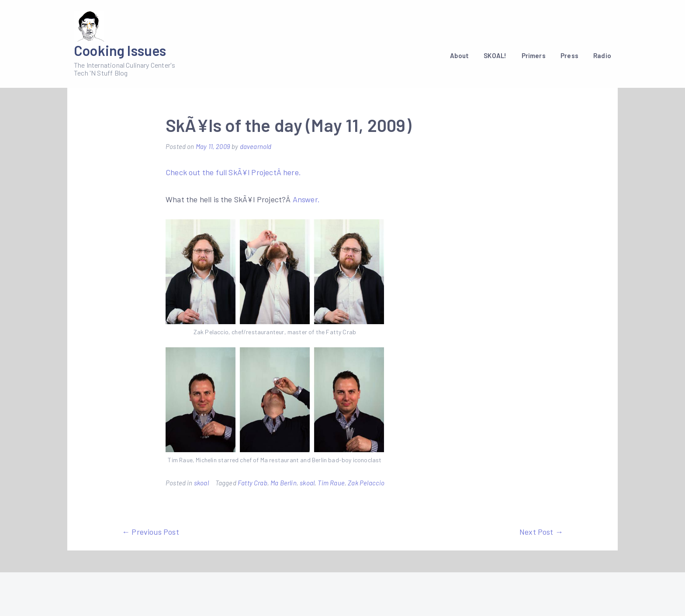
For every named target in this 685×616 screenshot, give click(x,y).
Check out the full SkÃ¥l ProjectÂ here (232, 172)
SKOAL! (495, 55)
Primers (534, 55)
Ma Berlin (284, 483)
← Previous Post (150, 532)
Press (569, 55)
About (459, 55)
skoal (201, 483)
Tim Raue (331, 483)
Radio (602, 55)
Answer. (306, 199)
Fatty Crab (253, 483)
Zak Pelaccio (366, 483)
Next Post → (541, 532)
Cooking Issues (120, 50)
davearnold (256, 146)
